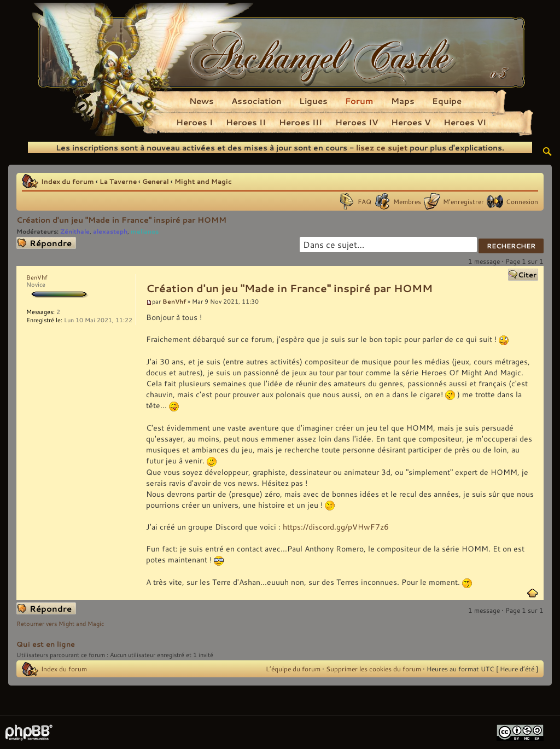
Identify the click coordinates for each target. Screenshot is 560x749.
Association (256, 101)
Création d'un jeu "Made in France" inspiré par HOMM (121, 220)
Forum (359, 101)
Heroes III (301, 122)
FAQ (364, 201)
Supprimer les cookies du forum (374, 669)
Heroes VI (465, 122)
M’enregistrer (463, 201)
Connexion (522, 201)
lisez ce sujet (382, 147)
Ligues (313, 101)
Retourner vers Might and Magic (60, 624)
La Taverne (118, 181)
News (202, 101)
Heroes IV (357, 122)
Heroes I (194, 122)
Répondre (46, 243)
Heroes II (246, 122)
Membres (407, 201)
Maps (403, 101)
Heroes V (411, 122)
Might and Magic (203, 181)
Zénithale (75, 231)
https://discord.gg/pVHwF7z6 (336, 527)
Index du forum (68, 181)
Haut (533, 593)
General (156, 181)
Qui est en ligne (46, 644)
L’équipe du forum (293, 669)
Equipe (447, 101)
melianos (145, 231)
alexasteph (110, 231)
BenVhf (174, 301)
